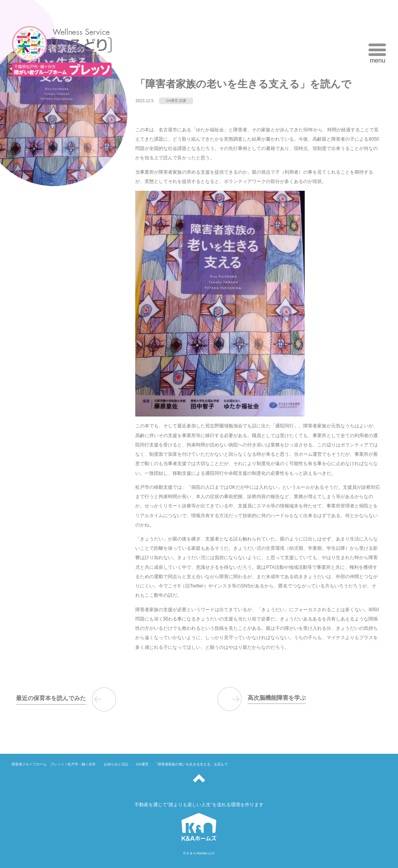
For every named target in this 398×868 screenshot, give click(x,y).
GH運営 (172, 101)
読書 (183, 101)
